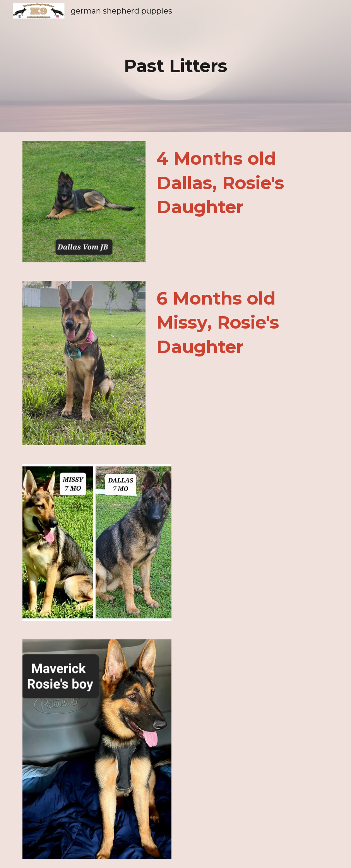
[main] (175, 66)
